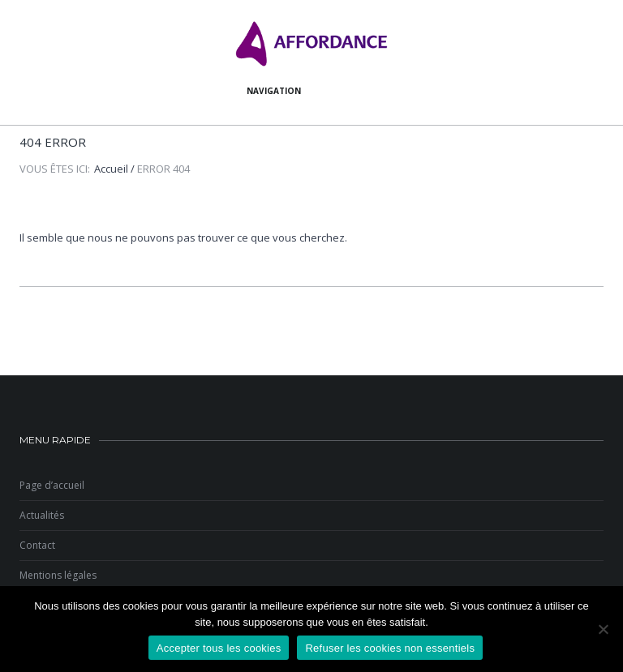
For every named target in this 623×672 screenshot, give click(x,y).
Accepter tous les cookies (219, 648)
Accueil (111, 169)
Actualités (42, 515)
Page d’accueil (52, 485)
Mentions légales (58, 575)
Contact (37, 545)
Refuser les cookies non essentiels (390, 648)
